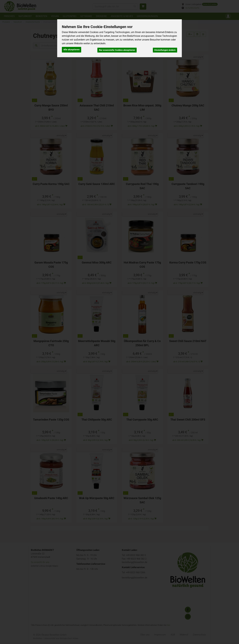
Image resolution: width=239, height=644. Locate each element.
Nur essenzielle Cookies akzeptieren (117, 49)
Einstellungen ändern (165, 49)
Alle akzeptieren (72, 49)
